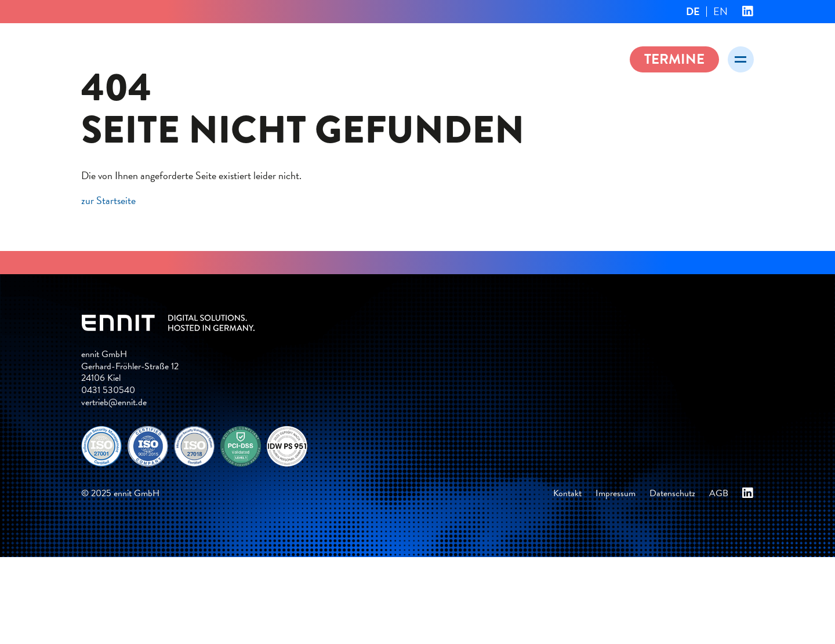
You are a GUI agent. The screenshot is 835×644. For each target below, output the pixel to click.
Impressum (616, 493)
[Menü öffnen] (741, 59)
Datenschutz (672, 493)
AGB (719, 493)
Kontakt (567, 493)
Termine (674, 59)
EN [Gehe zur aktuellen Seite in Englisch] (720, 11)
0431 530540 (108, 390)
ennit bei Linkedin (748, 12)
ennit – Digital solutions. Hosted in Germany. (197, 58)
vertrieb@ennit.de (114, 402)
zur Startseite (108, 200)
